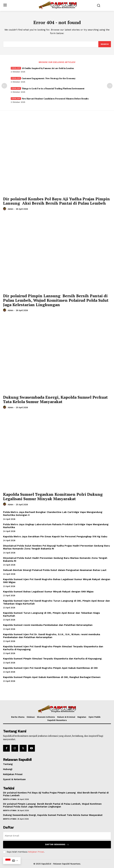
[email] (57, 836)
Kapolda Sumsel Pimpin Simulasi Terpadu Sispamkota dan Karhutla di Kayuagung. (53, 659)
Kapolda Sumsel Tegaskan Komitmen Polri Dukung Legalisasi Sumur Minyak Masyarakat (53, 496)
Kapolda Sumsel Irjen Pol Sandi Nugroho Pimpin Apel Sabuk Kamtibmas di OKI (50, 668)
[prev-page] (4, 86)
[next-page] (110, 86)
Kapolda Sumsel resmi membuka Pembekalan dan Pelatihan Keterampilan (48, 625)
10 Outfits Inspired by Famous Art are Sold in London (48, 68)
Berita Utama (10, 799)
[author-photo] (5, 209)
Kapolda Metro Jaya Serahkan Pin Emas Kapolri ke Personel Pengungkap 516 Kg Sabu (55, 536)
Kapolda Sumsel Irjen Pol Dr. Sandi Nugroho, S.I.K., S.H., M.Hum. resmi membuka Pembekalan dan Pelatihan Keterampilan (52, 636)
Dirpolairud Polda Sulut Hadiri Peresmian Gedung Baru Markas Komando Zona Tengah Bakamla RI (55, 559)
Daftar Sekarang (57, 845)
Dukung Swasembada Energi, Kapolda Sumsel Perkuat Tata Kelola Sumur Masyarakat (55, 399)
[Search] (105, 44)
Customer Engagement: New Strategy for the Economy (49, 78)
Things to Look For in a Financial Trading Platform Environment (53, 88)
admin (11, 209)
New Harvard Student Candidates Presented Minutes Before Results (55, 99)
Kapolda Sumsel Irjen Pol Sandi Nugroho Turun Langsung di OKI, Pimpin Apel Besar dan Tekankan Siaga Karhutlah (56, 602)
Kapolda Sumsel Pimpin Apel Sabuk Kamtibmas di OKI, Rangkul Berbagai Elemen (52, 677)
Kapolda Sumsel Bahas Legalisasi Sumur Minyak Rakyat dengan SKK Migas (48, 592)
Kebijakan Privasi (36, 852)
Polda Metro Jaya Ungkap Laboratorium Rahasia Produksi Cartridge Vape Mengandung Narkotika (56, 526)
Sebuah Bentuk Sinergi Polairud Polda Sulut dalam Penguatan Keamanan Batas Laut (55, 570)
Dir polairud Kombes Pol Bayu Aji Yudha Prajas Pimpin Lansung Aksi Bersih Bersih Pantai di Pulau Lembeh (56, 201)
